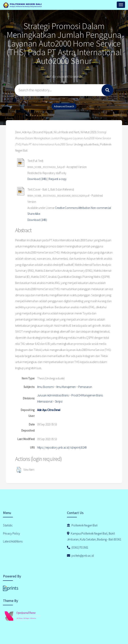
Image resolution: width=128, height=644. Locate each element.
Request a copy (58, 179)
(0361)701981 (78, 547)
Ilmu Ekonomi (45, 387)
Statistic (8, 525)
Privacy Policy (11, 533)
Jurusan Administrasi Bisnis (53, 395)
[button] (19, 470)
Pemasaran (85, 387)
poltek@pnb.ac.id (80, 555)
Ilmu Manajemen (66, 387)
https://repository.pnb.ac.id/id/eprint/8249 (62, 447)
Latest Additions (13, 541)
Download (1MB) (37, 179)
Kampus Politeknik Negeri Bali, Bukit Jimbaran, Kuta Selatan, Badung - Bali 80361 (94, 536)
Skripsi (59, 401)
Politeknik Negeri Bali (82, 525)
